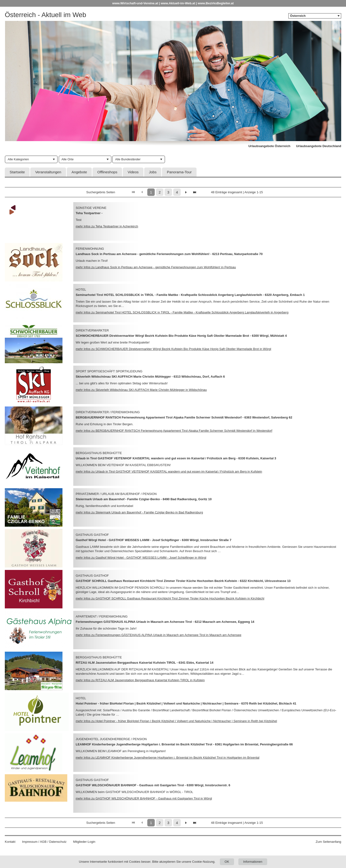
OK (227, 862)
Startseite (17, 172)
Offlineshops (107, 172)
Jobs (153, 172)
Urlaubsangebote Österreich (269, 146)
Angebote (79, 172)
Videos (133, 172)
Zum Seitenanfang (328, 842)
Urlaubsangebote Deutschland (319, 146)
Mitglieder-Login (84, 842)
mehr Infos (107, 226)
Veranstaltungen (48, 172)
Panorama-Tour (179, 172)
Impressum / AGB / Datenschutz (44, 842)
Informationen (253, 862)
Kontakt (10, 842)
